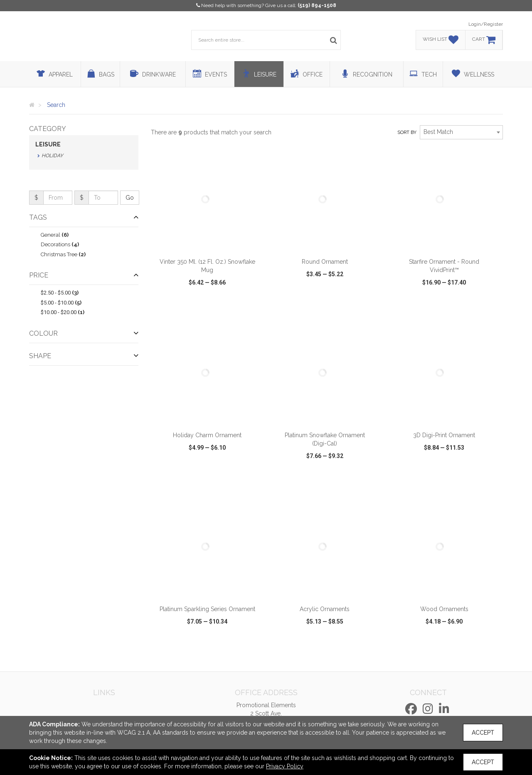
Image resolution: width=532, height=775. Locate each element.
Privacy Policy (285, 766)
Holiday (52, 156)
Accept (483, 733)
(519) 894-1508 (317, 5)
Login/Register (486, 24)
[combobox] (461, 132)
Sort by (407, 132)
